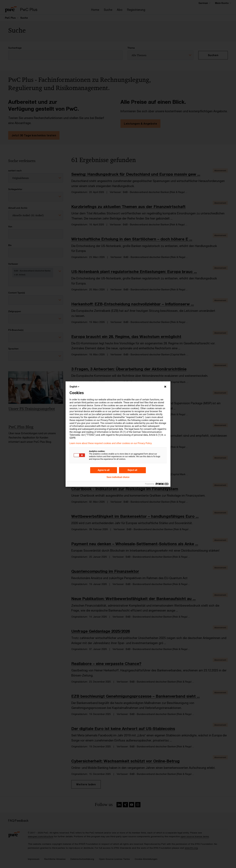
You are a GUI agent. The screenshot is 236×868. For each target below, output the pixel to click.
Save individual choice (118, 477)
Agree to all (104, 470)
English (75, 387)
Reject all (132, 470)
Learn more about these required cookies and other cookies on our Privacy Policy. (111, 443)
